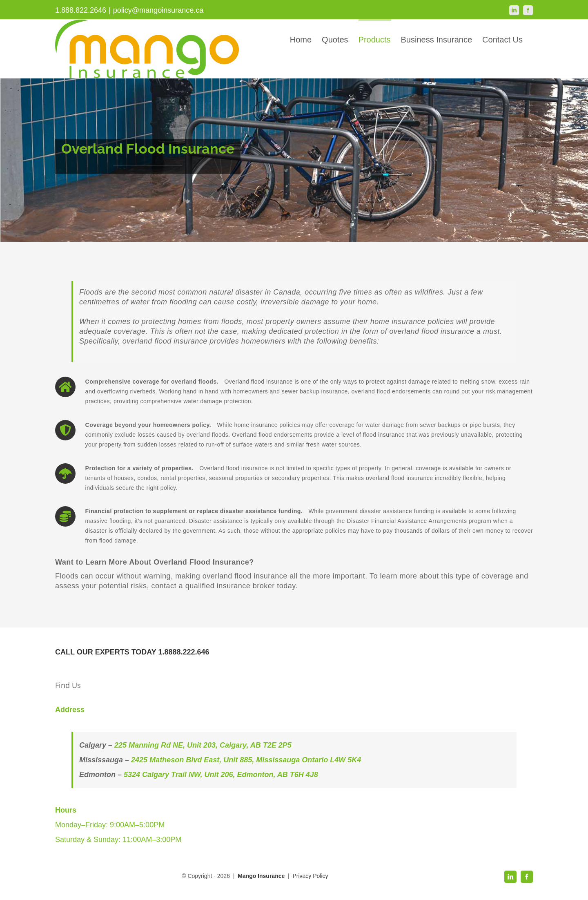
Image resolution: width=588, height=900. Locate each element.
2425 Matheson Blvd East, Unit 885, (194, 760)
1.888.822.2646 (81, 10)
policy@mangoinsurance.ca (158, 10)
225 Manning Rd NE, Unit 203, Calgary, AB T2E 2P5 (203, 745)
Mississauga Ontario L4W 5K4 (308, 760)
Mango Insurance (262, 876)
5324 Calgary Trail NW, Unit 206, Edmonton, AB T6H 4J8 (221, 775)
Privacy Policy (310, 876)
